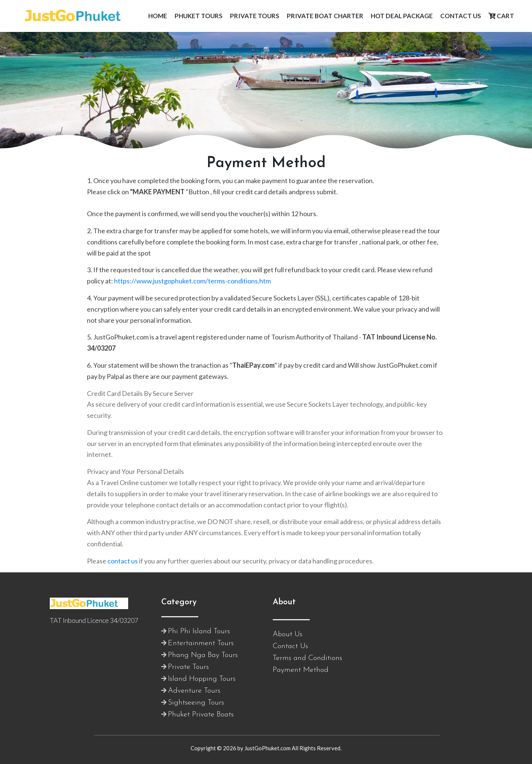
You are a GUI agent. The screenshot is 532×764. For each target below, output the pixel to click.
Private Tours (188, 667)
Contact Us (290, 646)
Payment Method (301, 670)
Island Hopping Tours (202, 679)
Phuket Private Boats (201, 715)
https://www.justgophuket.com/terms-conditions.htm (192, 281)
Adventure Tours (194, 691)
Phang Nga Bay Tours (203, 655)
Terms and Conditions (307, 658)
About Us (288, 634)
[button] (158, 16)
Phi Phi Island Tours (199, 631)
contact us (123, 561)
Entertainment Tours (201, 643)
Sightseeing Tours (196, 703)
